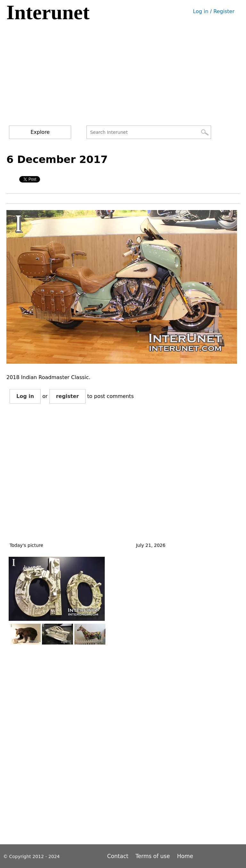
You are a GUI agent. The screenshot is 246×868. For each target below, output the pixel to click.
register (68, 396)
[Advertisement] (124, 77)
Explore (40, 132)
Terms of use (153, 856)
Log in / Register (214, 11)
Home (185, 856)
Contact (119, 856)
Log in (25, 396)
